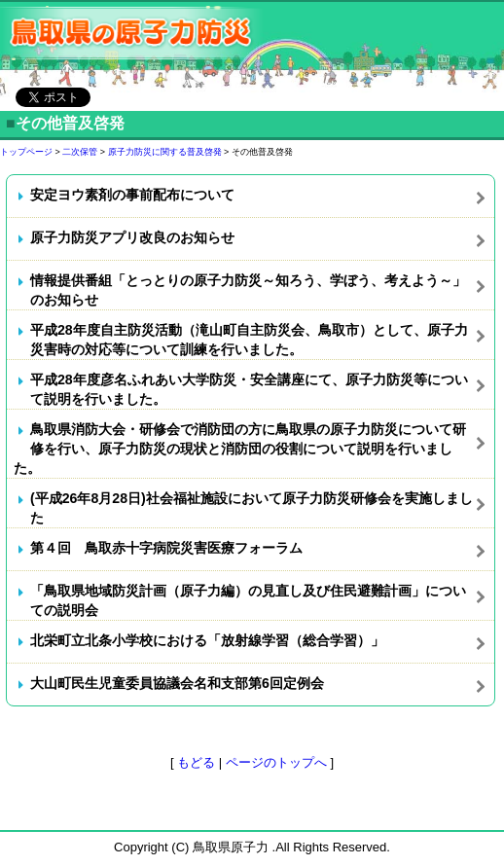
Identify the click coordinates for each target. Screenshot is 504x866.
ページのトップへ (276, 762)
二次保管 (80, 152)
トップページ (26, 152)
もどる (196, 762)
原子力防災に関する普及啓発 (165, 152)
